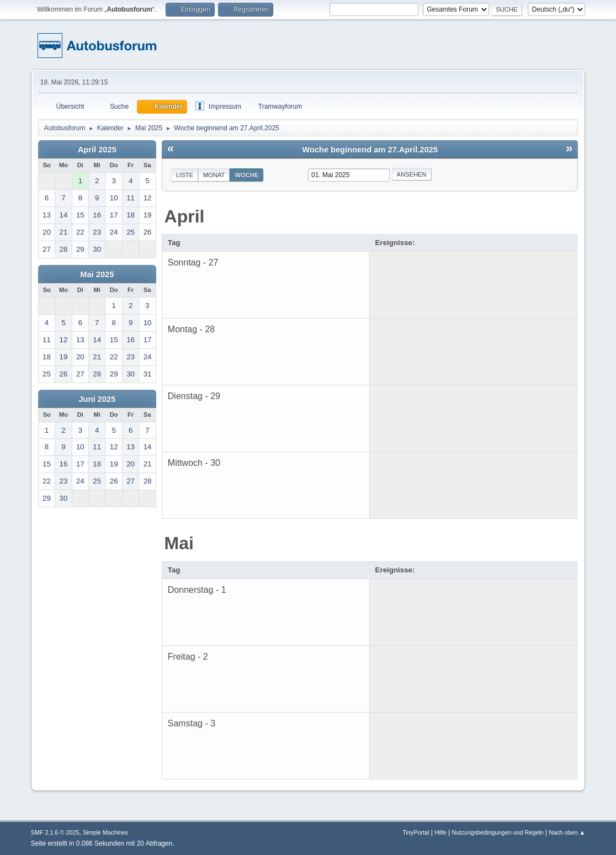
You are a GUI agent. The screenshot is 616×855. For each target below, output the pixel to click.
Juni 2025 (97, 399)
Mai (179, 543)
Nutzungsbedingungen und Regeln (498, 832)
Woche (246, 175)
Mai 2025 (97, 274)
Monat (214, 175)
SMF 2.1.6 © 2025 (55, 832)
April (185, 216)
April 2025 (97, 150)
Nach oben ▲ (567, 832)
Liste (185, 175)
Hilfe (440, 832)
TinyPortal (416, 832)
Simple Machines (105, 832)
